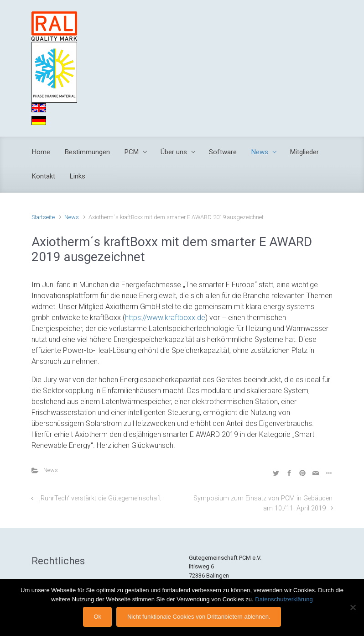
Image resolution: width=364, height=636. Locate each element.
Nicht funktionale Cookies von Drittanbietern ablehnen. (199, 617)
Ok (97, 617)
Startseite (43, 217)
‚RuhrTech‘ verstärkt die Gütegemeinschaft (100, 498)
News (72, 217)
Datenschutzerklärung (284, 599)
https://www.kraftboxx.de (165, 318)
